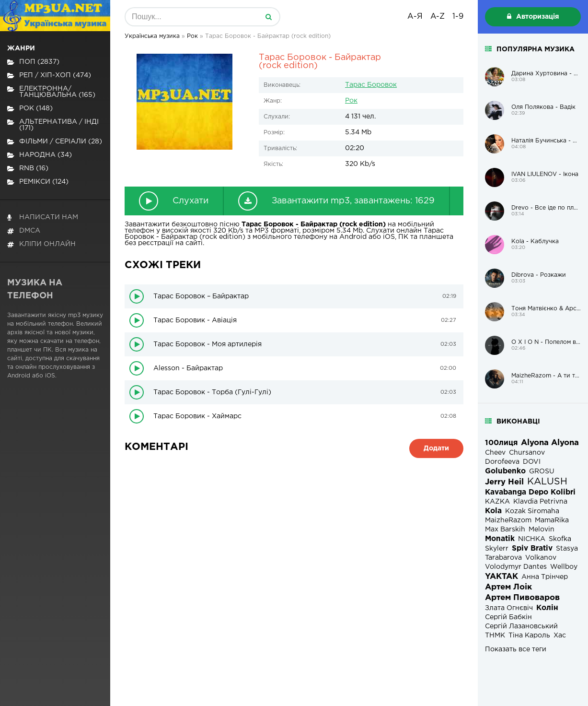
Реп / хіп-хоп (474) (49, 76)
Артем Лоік (508, 587)
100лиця (501, 443)
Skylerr (497, 549)
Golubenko (505, 471)
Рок (351, 101)
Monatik (500, 539)
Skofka (560, 539)
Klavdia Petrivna (540, 502)
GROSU (542, 471)
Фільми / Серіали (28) (55, 142)
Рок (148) (30, 109)
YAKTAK (502, 577)
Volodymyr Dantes (516, 567)
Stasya (567, 549)
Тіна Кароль (529, 635)
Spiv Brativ (532, 548)
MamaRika (552, 520)
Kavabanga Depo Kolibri (530, 492)
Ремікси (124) (38, 182)
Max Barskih (505, 529)
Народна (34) (40, 155)
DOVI (532, 462)
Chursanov (527, 453)
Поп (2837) (33, 62)
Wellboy (564, 567)
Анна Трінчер (545, 577)
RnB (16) (28, 169)
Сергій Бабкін (508, 617)
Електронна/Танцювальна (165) (51, 92)
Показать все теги (516, 649)
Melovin (542, 529)
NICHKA (532, 539)
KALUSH (547, 482)
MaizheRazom (508, 520)
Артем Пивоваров (522, 598)
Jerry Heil (504, 482)
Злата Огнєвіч (509, 608)
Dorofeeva (502, 462)
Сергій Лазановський (521, 626)
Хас (560, 635)
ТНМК (495, 635)
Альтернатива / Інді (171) (53, 125)
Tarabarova (503, 558)
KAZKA (497, 502)
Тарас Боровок (371, 85)
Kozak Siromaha (532, 511)
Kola (493, 511)
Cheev (495, 453)
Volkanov (541, 558)
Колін (547, 608)
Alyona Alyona (550, 443)
